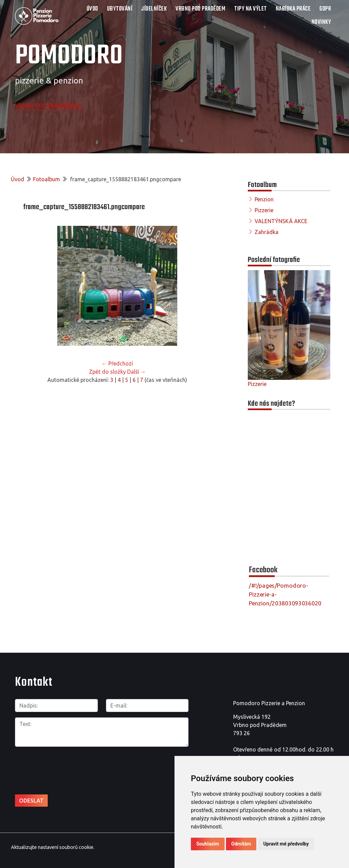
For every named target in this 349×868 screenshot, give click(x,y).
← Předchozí (117, 363)
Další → (136, 372)
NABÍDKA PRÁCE (293, 9)
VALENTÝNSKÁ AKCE (281, 221)
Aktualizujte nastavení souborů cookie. (53, 847)
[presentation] (51, 763)
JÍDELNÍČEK (154, 9)
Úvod (92, 9)
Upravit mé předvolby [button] (286, 844)
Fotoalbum (47, 179)
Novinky (321, 22)
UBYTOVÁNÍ (120, 9)
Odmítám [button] (241, 844)
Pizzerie (264, 210)
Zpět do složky (107, 372)
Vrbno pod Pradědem (49, 105)
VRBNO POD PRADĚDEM (200, 9)
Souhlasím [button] (208, 844)
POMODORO (69, 56)
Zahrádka (267, 232)
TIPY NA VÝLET (251, 9)
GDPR (325, 9)
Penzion (264, 199)
